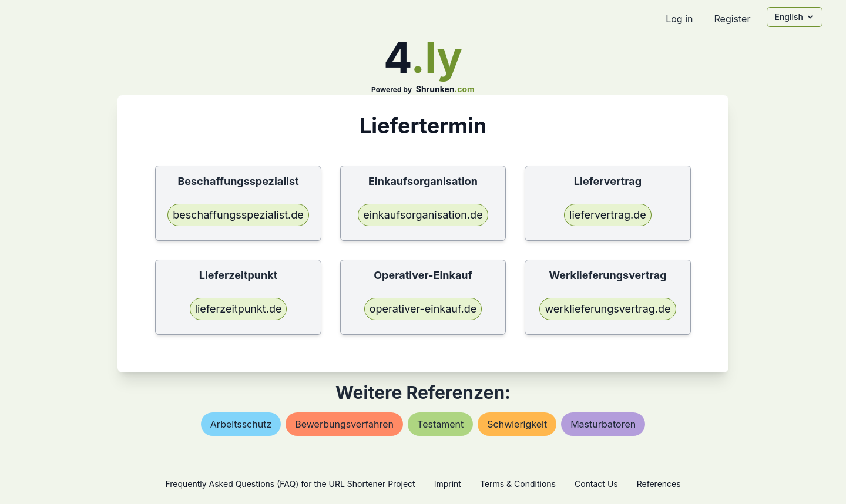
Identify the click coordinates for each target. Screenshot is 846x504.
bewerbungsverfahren (344, 424)
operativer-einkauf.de (423, 309)
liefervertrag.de (608, 215)
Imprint (448, 484)
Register (732, 19)
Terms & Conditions (518, 484)
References (659, 484)
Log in (679, 19)
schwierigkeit (517, 424)
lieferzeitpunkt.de (239, 309)
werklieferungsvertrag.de (607, 309)
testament (440, 424)
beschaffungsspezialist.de (238, 215)
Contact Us (596, 484)
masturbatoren (603, 424)
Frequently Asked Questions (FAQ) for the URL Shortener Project (290, 484)
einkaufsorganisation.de (423, 215)
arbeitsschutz (241, 424)
